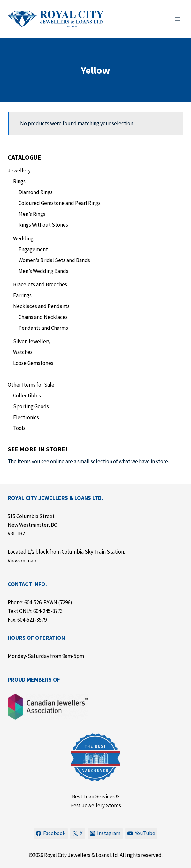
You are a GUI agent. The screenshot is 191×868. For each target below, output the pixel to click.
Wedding (23, 238)
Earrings (22, 295)
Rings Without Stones (43, 225)
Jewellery (19, 170)
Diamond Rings (36, 192)
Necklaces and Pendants (41, 306)
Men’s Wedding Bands (43, 271)
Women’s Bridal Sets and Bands (54, 260)
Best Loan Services (93, 796)
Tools (19, 428)
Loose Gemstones (33, 363)
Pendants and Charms (43, 328)
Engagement (33, 249)
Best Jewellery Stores (96, 805)
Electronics (26, 417)
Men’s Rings (32, 214)
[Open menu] (177, 19)
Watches (23, 352)
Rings (19, 181)
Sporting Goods (31, 406)
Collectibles (27, 396)
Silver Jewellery (32, 341)
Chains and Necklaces (43, 317)
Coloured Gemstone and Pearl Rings (60, 203)
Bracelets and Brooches (40, 284)
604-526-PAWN (41, 602)
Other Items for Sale (31, 385)
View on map (22, 561)
